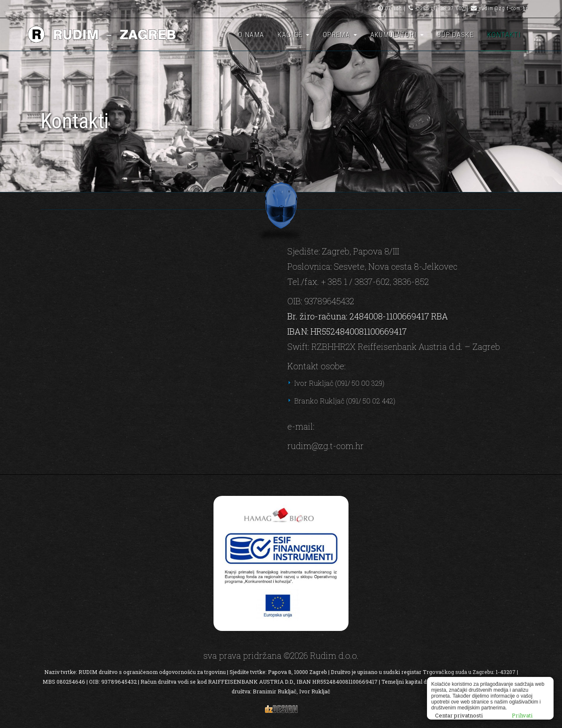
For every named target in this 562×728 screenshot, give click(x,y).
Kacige (293, 35)
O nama (251, 35)
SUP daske (455, 35)
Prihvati (522, 715)
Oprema (340, 35)
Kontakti (504, 35)
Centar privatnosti (459, 715)
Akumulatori (397, 35)
